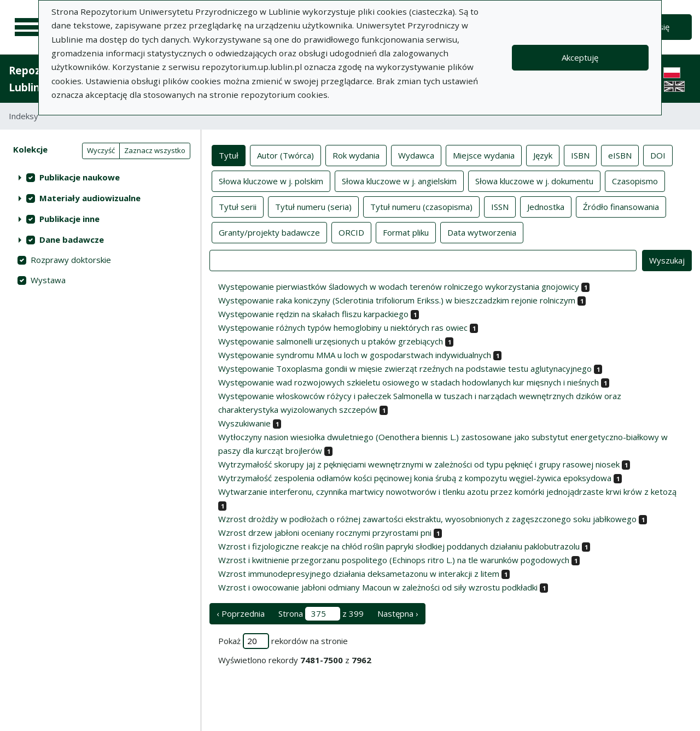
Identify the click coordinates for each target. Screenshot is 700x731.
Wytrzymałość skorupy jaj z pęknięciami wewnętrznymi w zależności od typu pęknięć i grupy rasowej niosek (419, 464)
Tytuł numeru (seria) (313, 206)
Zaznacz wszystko (155, 150)
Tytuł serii (238, 206)
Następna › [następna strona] (398, 613)
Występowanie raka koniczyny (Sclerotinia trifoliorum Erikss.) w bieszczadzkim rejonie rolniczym (397, 300)
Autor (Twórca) (285, 155)
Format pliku (406, 232)
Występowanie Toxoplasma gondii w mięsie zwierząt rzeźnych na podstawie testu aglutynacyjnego (405, 369)
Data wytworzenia (482, 232)
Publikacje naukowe (80, 177)
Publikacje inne (69, 219)
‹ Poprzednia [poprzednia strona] (241, 613)
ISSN (500, 206)
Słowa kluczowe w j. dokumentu (534, 180)
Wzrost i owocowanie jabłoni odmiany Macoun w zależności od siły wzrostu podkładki (378, 587)
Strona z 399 (321, 614)
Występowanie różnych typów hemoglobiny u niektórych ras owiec (343, 328)
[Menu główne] (28, 27)
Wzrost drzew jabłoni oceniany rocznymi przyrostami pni (325, 533)
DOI (658, 155)
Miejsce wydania (484, 155)
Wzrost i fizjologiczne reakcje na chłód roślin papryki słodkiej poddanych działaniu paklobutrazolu (399, 546)
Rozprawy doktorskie (71, 260)
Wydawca (416, 155)
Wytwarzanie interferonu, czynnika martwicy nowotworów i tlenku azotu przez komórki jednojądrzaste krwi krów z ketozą (447, 492)
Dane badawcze (72, 239)
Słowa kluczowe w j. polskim (271, 180)
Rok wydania (356, 155)
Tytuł (229, 155)
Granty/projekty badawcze (269, 232)
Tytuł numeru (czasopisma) (421, 206)
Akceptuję (580, 57)
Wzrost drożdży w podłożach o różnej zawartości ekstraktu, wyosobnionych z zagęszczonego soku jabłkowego (427, 519)
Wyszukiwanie (244, 423)
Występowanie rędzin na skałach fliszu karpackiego (313, 314)
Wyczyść (101, 150)
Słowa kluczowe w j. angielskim (399, 180)
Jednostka (546, 206)
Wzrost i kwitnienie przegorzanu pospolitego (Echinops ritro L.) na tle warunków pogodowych (394, 560)
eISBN (620, 155)
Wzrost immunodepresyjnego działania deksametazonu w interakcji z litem (359, 574)
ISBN (580, 155)
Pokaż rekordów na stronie (283, 641)
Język (543, 155)
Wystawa (48, 280)
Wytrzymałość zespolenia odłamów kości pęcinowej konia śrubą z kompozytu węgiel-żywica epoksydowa (415, 478)
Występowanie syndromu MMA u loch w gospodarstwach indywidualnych (355, 355)
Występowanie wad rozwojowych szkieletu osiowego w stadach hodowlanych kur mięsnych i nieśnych (409, 382)
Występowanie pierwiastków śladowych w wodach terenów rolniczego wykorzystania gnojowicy (399, 286)
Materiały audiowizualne (90, 198)
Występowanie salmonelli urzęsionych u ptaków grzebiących (331, 341)
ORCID (351, 232)
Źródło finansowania (621, 206)
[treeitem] (100, 177)
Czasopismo (635, 180)
